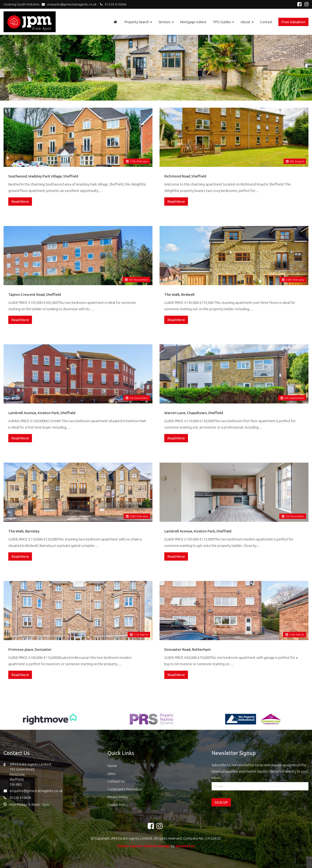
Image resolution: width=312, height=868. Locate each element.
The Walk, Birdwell (179, 294)
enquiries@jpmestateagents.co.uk (70, 4)
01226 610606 (113, 4)
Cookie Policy (118, 805)
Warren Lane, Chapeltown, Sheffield (194, 413)
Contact (266, 22)
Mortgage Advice (193, 22)
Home (112, 766)
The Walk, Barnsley (24, 531)
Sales (111, 773)
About (247, 22)
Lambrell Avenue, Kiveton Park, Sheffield (42, 413)
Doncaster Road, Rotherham (187, 649)
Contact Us (116, 781)
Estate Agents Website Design (144, 846)
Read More (20, 201)
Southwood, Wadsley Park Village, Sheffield (43, 176)
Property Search (138, 22)
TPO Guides (223, 22)
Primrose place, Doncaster (30, 649)
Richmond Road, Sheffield (185, 176)
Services (166, 22)
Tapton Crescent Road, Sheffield (35, 294)
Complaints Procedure (125, 789)
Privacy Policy (118, 797)
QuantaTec (185, 846)
